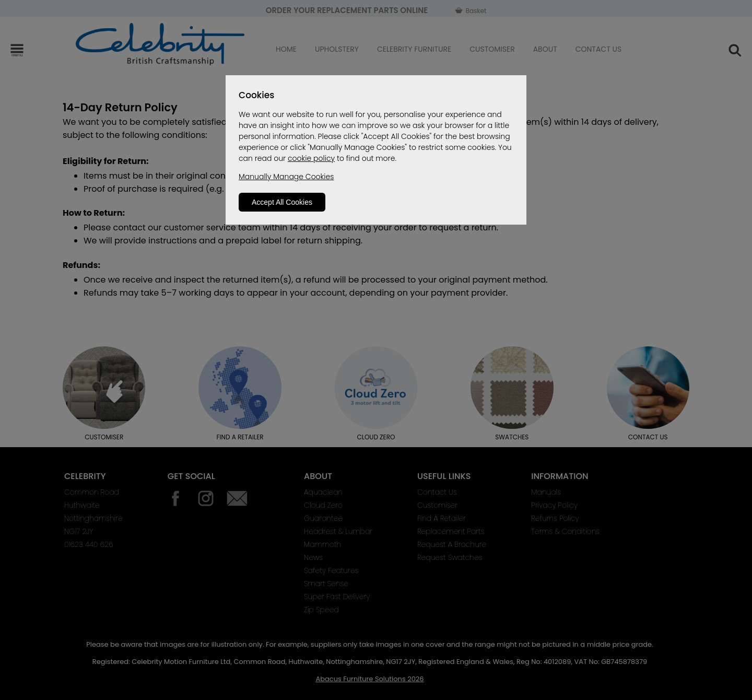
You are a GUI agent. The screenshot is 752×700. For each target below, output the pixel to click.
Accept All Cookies (282, 202)
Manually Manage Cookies (286, 177)
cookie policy (311, 158)
